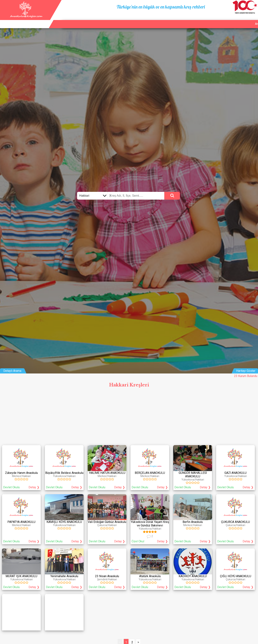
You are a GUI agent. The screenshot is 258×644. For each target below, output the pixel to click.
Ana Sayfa (200, 19)
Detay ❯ (34, 487)
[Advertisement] (129, 417)
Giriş (252, 19)
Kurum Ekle (220, 19)
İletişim (239, 19)
